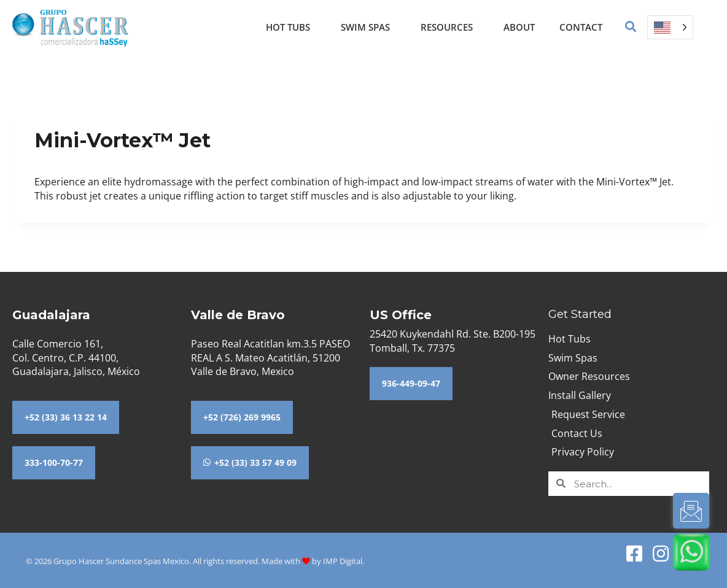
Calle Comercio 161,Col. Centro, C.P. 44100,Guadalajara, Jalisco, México (76, 358)
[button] (631, 27)
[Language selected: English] (670, 27)
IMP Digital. (344, 561)
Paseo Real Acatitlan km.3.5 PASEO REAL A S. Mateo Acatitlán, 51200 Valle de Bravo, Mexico (270, 358)
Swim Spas (368, 27)
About (519, 27)
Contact (581, 27)
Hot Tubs (291, 27)
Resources (450, 27)
